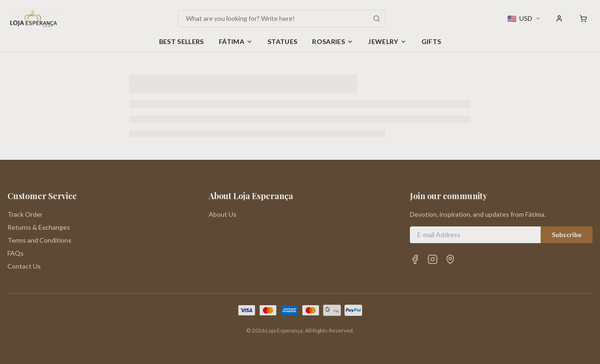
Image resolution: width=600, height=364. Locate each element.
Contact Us (24, 266)
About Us (223, 214)
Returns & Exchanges (39, 227)
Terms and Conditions (39, 240)
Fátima (236, 41)
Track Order (25, 214)
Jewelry (387, 41)
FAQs (16, 253)
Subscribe (567, 235)
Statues (282, 41)
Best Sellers (182, 41)
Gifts (431, 41)
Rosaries (333, 41)
